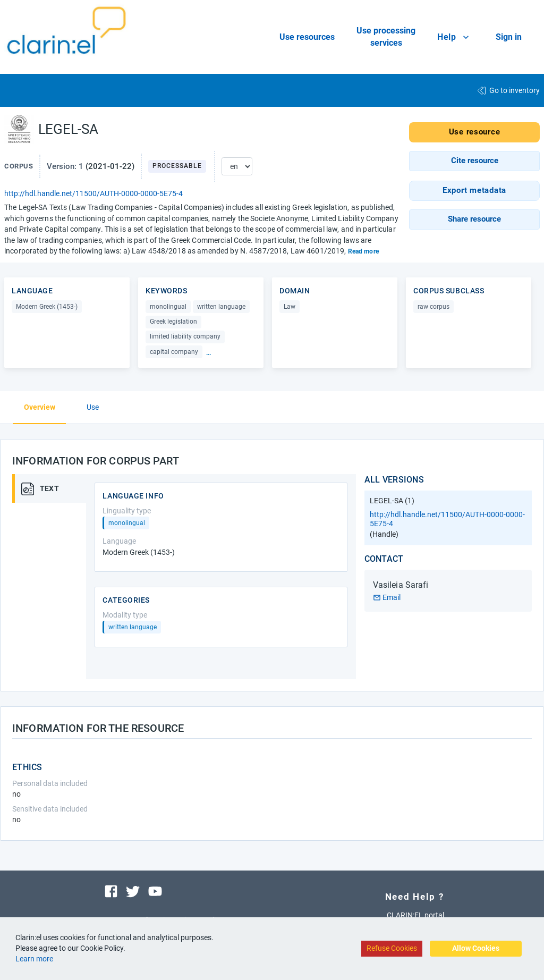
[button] (474, 161)
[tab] (55, 488)
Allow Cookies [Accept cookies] (476, 948)
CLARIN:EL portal (415, 915)
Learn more (34, 959)
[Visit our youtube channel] (155, 891)
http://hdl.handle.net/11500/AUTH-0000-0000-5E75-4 (93, 193)
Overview (40, 407)
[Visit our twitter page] (133, 891)
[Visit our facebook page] (111, 891)
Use (93, 407)
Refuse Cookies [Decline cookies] (392, 948)
